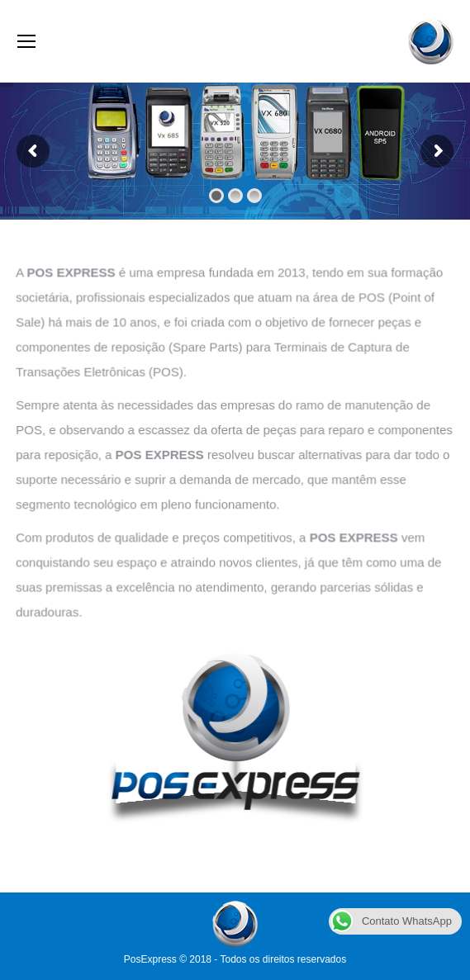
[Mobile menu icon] (26, 41)
